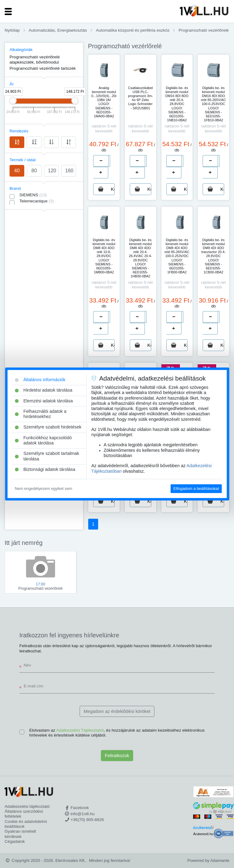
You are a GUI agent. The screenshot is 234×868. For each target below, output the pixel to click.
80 (34, 171)
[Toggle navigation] (8, 11)
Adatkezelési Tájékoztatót (80, 730)
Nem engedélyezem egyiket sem (44, 489)
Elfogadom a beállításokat (196, 489)
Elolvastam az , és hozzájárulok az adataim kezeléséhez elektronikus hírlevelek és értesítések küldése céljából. (117, 733)
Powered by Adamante (208, 860)
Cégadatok (15, 841)
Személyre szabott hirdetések (48, 427)
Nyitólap (12, 30)
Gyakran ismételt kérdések (20, 834)
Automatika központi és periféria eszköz (133, 30)
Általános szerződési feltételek (24, 814)
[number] (109, 161)
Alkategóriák (21, 50)
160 (69, 171)
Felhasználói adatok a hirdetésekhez (41, 414)
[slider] (13, 100)
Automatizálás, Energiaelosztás (58, 30)
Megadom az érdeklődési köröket (117, 711)
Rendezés (19, 131)
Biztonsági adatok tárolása (45, 469)
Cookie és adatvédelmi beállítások (26, 824)
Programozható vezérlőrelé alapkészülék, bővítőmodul (35, 59)
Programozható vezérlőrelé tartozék (43, 68)
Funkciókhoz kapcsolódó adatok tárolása (43, 440)
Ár (12, 84)
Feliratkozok (117, 756)
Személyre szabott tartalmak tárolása (47, 456)
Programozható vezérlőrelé (204, 30)
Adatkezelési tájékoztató (27, 806)
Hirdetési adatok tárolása (44, 390)
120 (52, 171)
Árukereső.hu (203, 834)
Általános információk (40, 380)
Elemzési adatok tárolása (44, 401)
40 (17, 171)
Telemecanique (37, 201)
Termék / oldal (23, 160)
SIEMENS (33, 195)
